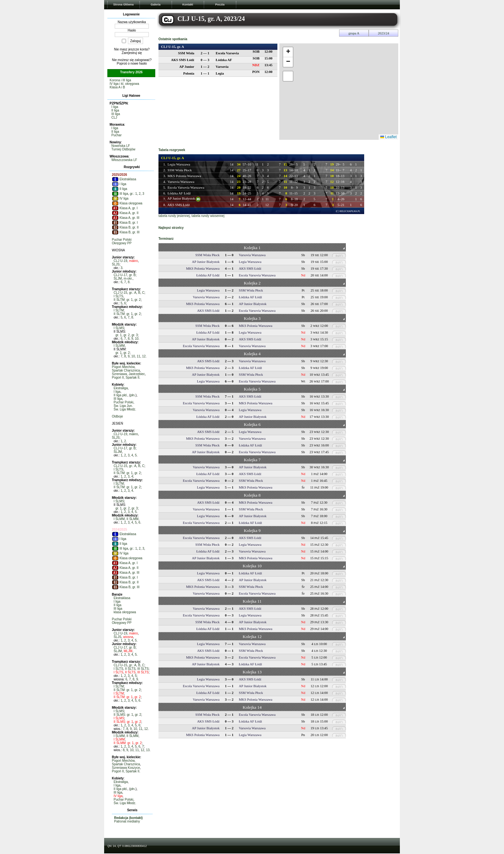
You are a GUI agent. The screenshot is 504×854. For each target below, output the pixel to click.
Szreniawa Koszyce (126, 768)
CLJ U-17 (121, 275)
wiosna (128, 637)
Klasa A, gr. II (125, 213)
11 (138, 356)
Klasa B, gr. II (125, 227)
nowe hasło (139, 63)
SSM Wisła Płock (180, 170)
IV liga (120, 198)
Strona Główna (123, 4)
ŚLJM (118, 279)
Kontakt (188, 4)
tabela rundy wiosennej (208, 216)
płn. (133, 395)
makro (133, 261)
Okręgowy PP (122, 243)
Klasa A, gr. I (125, 208)
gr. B (132, 275)
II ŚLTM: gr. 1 (123, 300)
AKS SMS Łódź (179, 205)
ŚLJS (116, 264)
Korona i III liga (120, 80)
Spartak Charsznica (126, 370)
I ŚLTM (119, 310)
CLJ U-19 (121, 261)
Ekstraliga (121, 388)
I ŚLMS (119, 328)
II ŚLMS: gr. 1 (124, 715)
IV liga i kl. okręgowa (124, 84)
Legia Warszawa (179, 164)
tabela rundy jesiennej (174, 216)
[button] (288, 52)
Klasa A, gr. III (126, 218)
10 (137, 339)
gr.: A (133, 293)
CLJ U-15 (121, 293)
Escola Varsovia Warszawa (186, 188)
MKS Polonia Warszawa (184, 176)
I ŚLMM (119, 346)
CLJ (114, 117)
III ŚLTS (143, 669)
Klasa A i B (117, 87)
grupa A (354, 33)
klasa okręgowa (125, 612)
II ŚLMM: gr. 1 (124, 743)
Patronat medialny (127, 821)
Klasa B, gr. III (126, 232)
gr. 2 (137, 300)
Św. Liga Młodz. (125, 409)
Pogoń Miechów (123, 367)
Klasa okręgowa (127, 203)
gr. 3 (135, 335)
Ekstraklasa (124, 179)
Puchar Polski (122, 240)
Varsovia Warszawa (181, 182)
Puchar (117, 135)
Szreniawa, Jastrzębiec (128, 374)
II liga (115, 110)
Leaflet (388, 137)
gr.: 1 (133, 194)
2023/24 (384, 33)
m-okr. (128, 279)
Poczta (220, 4)
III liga (116, 114)
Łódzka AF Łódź (179, 193)
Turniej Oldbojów (123, 149)
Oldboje (117, 416)
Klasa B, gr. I (125, 223)
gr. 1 (118, 335)
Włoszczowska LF (124, 160)
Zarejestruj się (132, 53)
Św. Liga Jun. (123, 406)
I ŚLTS (119, 296)
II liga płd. (121, 395)
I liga (115, 107)
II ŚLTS (130, 669)
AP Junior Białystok (181, 198)
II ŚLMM (133, 519)
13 (148, 750)
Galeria (156, 4)
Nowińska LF (121, 146)
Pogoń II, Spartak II (126, 378)
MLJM (128, 651)
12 (144, 356)
